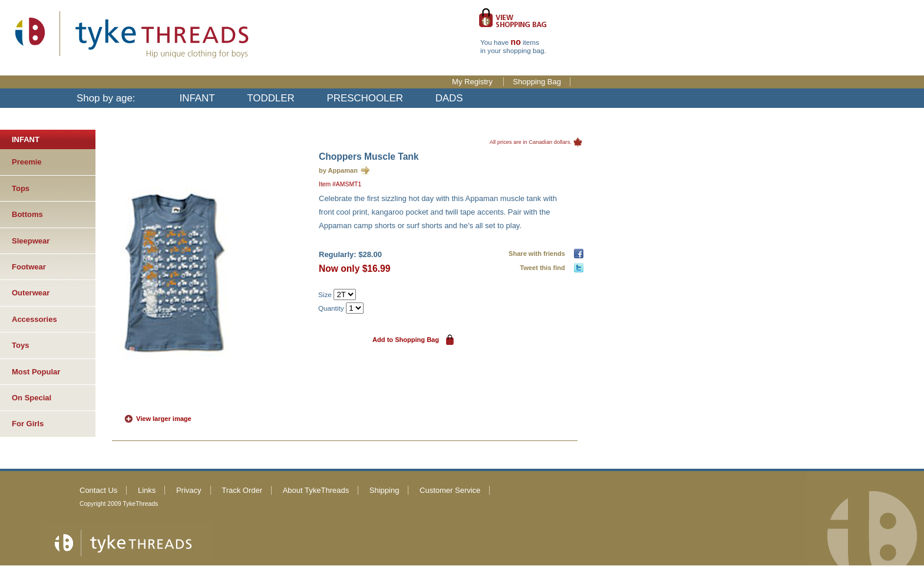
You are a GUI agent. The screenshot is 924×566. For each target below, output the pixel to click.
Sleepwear (31, 241)
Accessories (34, 319)
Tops (21, 188)
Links (147, 490)
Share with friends (539, 254)
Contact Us (98, 490)
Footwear (29, 267)
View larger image (164, 419)
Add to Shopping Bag (406, 340)
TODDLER (270, 98)
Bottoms (27, 214)
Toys (20, 345)
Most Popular (36, 372)
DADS (449, 98)
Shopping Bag (537, 82)
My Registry (473, 82)
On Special (32, 398)
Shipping (385, 490)
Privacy (189, 490)
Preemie (27, 162)
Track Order (242, 490)
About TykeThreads (316, 490)
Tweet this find (544, 268)
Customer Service (450, 490)
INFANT (197, 98)
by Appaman (338, 170)
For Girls (28, 424)
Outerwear (31, 293)
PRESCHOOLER (365, 98)
